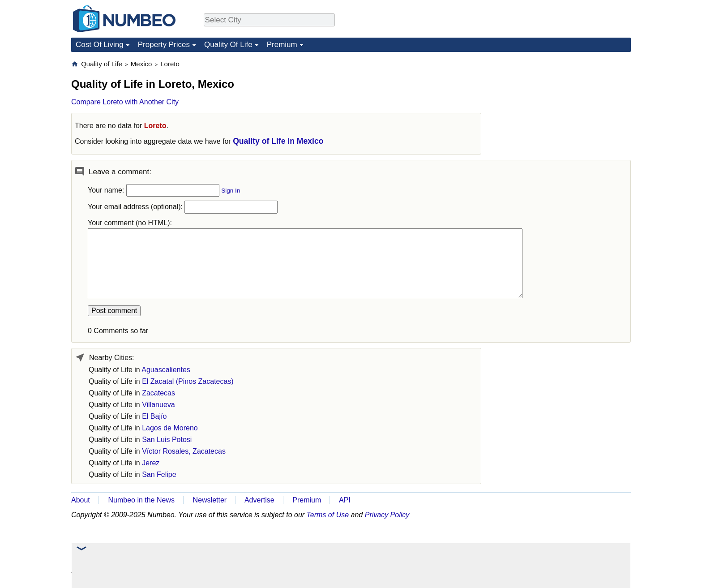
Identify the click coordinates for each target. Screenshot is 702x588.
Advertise (259, 500)
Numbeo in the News (141, 500)
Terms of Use (328, 515)
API (345, 500)
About (81, 500)
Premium (282, 45)
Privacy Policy (387, 515)
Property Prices (164, 45)
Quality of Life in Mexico (278, 141)
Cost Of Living (100, 45)
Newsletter (210, 500)
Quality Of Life (228, 45)
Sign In (231, 191)
